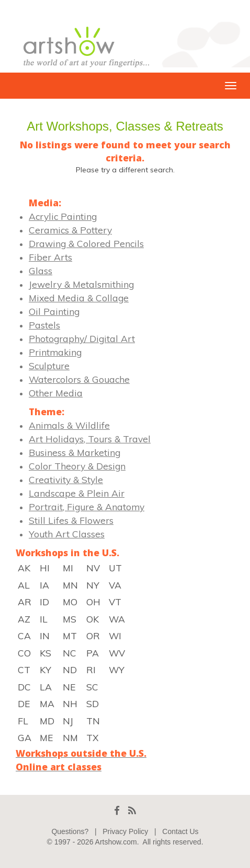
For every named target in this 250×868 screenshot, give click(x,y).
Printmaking (55, 352)
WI (115, 636)
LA (46, 687)
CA (24, 636)
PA (93, 653)
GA (25, 737)
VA (115, 585)
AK (24, 568)
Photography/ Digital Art (82, 338)
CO (24, 653)
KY (46, 670)
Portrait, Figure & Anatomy (87, 507)
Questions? (70, 831)
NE (69, 687)
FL (23, 721)
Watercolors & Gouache (79, 379)
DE (24, 703)
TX (92, 737)
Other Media (56, 393)
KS (46, 653)
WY (117, 670)
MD (47, 721)
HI (45, 568)
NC (70, 653)
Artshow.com (116, 842)
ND (70, 670)
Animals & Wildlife (69, 425)
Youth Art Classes (67, 534)
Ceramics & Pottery (70, 230)
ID (44, 602)
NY (93, 585)
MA (47, 703)
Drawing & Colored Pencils (86, 243)
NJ (68, 721)
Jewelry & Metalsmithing (81, 284)
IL (44, 619)
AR (25, 602)
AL (24, 585)
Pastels (44, 325)
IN (45, 636)
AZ (24, 619)
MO (70, 602)
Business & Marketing (75, 452)
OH (93, 602)
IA (44, 585)
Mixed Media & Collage (79, 298)
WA (117, 619)
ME (46, 737)
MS (70, 619)
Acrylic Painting (63, 216)
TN (93, 721)
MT (70, 636)
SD (93, 703)
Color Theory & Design (77, 466)
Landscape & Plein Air (77, 493)
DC (24, 687)
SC (92, 687)
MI (68, 568)
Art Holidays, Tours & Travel (90, 439)
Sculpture (49, 366)
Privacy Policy (125, 831)
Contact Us (180, 831)
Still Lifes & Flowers (71, 520)
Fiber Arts (50, 257)
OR (93, 636)
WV (117, 653)
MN (70, 585)
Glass (41, 271)
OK (93, 619)
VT (115, 602)
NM (70, 737)
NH (70, 703)
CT (24, 670)
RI (91, 670)
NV (93, 568)
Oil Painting (54, 311)
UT (115, 568)
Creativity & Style (66, 479)
